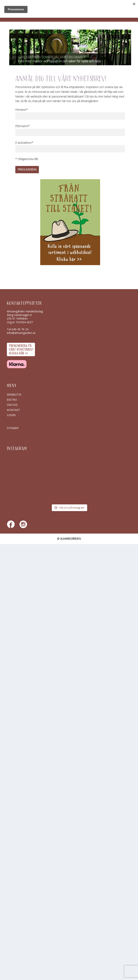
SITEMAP (13, 428)
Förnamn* (21, 110)
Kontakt (13, 410)
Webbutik (14, 395)
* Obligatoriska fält (27, 159)
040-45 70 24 (20, 329)
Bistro (12, 400)
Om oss (12, 405)
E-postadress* (24, 143)
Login (11, 415)
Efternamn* (22, 126)
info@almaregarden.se (21, 333)
